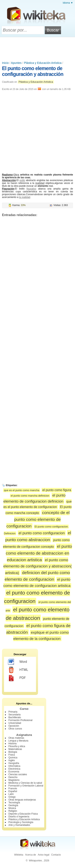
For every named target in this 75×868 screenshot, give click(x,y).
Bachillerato (15, 717)
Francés (13, 788)
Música (12, 808)
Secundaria (14, 715)
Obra (16, 175)
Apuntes (16, 63)
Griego (12, 797)
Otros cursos (15, 729)
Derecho (13, 777)
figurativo (31, 189)
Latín (11, 794)
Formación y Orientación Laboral (26, 786)
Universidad (15, 723)
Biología (13, 752)
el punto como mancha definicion (30, 496)
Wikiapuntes (35, 861)
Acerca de (31, 855)
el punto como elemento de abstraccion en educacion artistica (39, 553)
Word (17, 662)
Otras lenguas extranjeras (22, 800)
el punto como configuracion (42, 533)
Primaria (13, 712)
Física (12, 755)
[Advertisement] (38, 48)
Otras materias (16, 738)
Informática (14, 766)
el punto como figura (57, 490)
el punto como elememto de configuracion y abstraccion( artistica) (38, 566)
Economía (14, 772)
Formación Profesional (20, 720)
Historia (12, 744)
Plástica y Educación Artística (43, 63)
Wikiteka (19, 855)
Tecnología (14, 803)
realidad (40, 183)
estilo (22, 180)
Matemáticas (15, 749)
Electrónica (14, 769)
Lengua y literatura (18, 741)
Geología (13, 805)
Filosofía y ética (17, 746)
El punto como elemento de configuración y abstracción (33, 71)
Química (13, 758)
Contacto (56, 855)
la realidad (24, 197)
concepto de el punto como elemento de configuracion (38, 519)
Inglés (12, 760)
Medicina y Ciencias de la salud (25, 783)
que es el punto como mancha (22, 490)
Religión (13, 811)
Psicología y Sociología (21, 822)
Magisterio (14, 780)
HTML (18, 670)
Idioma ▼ (68, 3)
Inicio (5, 63)
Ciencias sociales (18, 774)
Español (13, 791)
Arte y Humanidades (19, 825)
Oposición (14, 726)
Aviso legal (44, 855)
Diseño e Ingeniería (19, 817)
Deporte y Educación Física (23, 814)
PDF (17, 678)
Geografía (14, 763)
